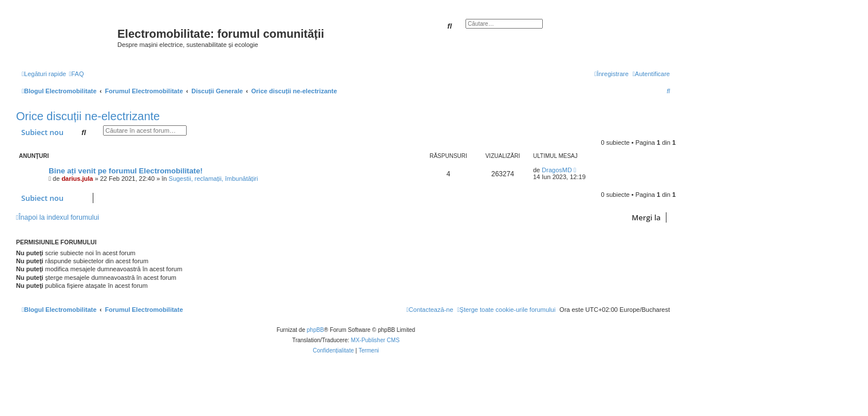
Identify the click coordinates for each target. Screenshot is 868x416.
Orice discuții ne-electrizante (88, 116)
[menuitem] (76, 74)
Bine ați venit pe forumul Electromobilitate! (126, 171)
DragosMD (557, 170)
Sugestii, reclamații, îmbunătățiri (214, 179)
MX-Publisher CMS (375, 340)
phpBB (315, 330)
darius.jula (77, 179)
